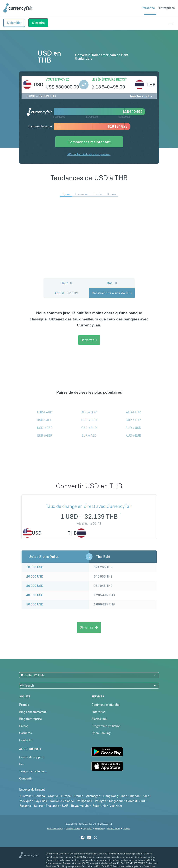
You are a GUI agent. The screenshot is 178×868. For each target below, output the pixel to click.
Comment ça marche (105, 705)
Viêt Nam (116, 806)
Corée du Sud (135, 801)
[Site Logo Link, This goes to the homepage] (18, 8)
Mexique (25, 801)
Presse (24, 726)
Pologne (100, 801)
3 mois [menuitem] (112, 194)
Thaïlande (52, 806)
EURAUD (45, 412)
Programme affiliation (106, 726)
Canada (40, 796)
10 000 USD (35, 567)
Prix (22, 764)
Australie (26, 796)
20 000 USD (35, 577)
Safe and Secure (114, 828)
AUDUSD (133, 428)
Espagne (25, 806)
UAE (65, 806)
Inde (124, 796)
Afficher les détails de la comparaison (89, 154)
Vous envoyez (57, 79)
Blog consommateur (33, 712)
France (78, 796)
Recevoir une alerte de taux (112, 293)
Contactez (26, 740)
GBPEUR (133, 420)
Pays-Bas (41, 801)
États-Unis (99, 806)
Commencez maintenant (89, 142)
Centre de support (31, 757)
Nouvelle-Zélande (62, 801)
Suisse (38, 806)
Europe (66, 796)
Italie (146, 796)
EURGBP (45, 436)
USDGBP (45, 428)
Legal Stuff (88, 828)
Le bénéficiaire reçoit (109, 79)
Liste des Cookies (73, 828)
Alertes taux (99, 719)
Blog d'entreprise (30, 719)
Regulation (99, 828)
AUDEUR (133, 436)
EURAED (89, 436)
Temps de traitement (33, 771)
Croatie (53, 796)
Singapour (116, 801)
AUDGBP (89, 412)
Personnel (149, 8)
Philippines (84, 801)
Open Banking (101, 733)
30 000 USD (35, 586)
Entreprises (167, 8)
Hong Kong (111, 796)
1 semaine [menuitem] (82, 194)
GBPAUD (89, 428)
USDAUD (45, 420)
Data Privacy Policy (55, 828)
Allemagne (93, 796)
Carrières (25, 733)
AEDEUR (133, 412)
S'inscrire (38, 23)
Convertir (26, 778)
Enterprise (98, 712)
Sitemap (127, 828)
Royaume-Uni (80, 806)
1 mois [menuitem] (98, 194)
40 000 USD (35, 595)
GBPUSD (89, 420)
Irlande (135, 796)
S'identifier (14, 23)
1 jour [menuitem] (66, 194)
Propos (24, 705)
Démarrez (89, 340)
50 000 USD (35, 604)
